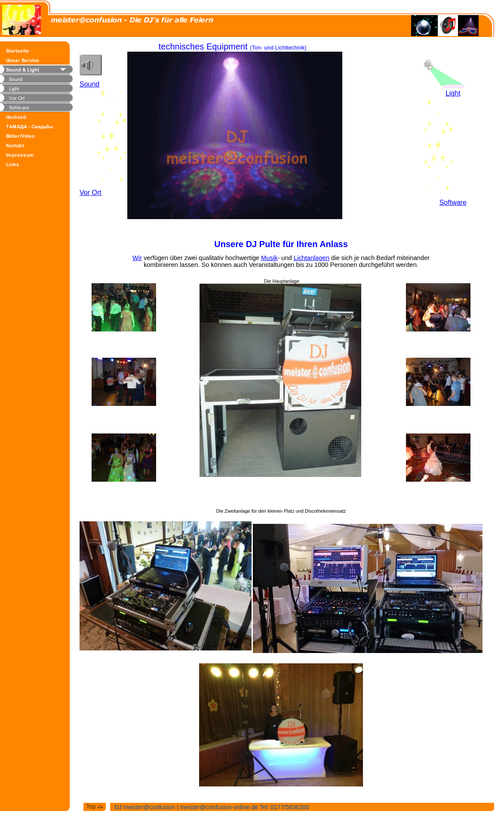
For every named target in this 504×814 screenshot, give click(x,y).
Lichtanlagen (312, 258)
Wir (137, 258)
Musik (269, 258)
